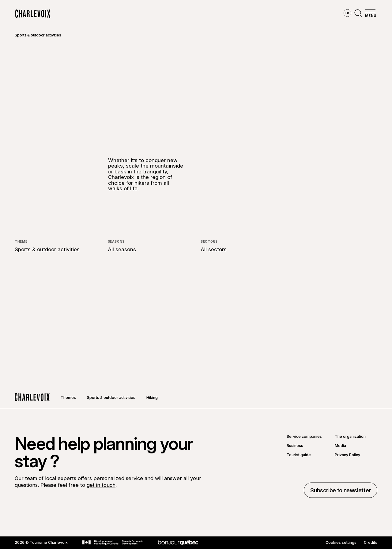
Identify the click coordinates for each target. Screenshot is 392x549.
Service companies (304, 437)
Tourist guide (299, 455)
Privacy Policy (347, 455)
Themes (68, 398)
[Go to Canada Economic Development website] (113, 543)
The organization (350, 437)
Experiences (235, 14)
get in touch (101, 485)
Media (340, 446)
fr (347, 13)
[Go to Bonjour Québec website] (178, 543)
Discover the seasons (185, 14)
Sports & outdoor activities (38, 35)
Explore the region (128, 14)
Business (295, 446)
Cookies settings (341, 543)
